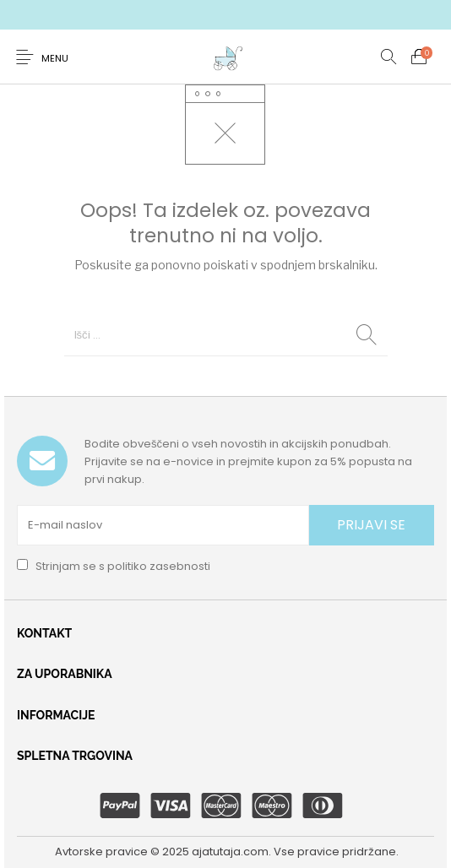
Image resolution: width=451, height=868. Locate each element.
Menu (55, 58)
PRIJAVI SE (371, 525)
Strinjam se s (114, 566)
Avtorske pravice (101, 852)
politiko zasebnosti (159, 566)
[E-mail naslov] (163, 525)
